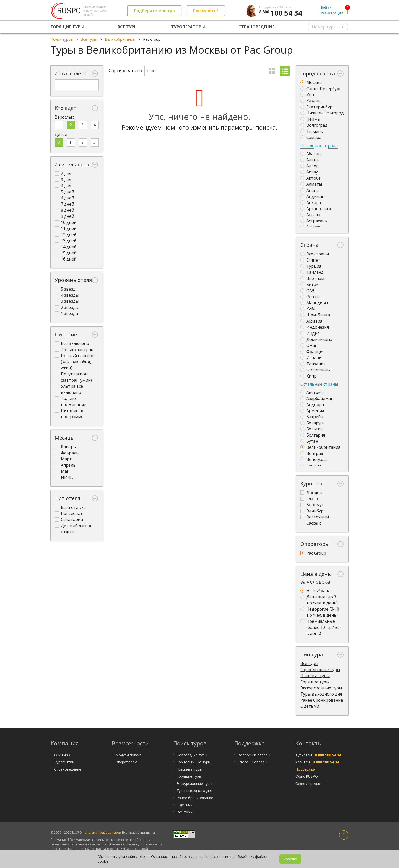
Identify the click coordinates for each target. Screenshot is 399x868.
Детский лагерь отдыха (74, 529)
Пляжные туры (315, 676)
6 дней (64, 198)
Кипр (308, 376)
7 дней (64, 204)
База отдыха (70, 507)
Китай (309, 284)
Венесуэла (313, 459)
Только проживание (70, 401)
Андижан (312, 196)
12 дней (66, 235)
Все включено (72, 343)
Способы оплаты (252, 762)
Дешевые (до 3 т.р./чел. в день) (319, 600)
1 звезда (66, 313)
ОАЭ (307, 291)
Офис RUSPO (307, 776)
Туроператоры (188, 27)
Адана (309, 160)
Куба (308, 309)
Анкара (311, 202)
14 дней (66, 247)
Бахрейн (312, 417)
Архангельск (316, 209)
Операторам (126, 762)
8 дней (64, 210)
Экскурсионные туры (321, 688)
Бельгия (311, 429)
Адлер (309, 166)
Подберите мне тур (154, 11)
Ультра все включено (69, 389)
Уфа (307, 95)
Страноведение (256, 27)
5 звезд (65, 289)
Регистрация (332, 13)
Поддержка (305, 769)
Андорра (312, 404)
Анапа (309, 190)
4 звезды (67, 295)
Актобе (310, 178)
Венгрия (312, 453)
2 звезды (67, 307)
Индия (310, 333)
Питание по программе (70, 414)
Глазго (310, 499)
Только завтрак (74, 350)
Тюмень (312, 131)
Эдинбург (313, 511)
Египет (310, 260)
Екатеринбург (317, 107)
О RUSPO (62, 755)
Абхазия (311, 321)
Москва (311, 82)
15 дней (66, 253)
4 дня (63, 186)
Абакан (310, 154)
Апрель (65, 465)
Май (62, 471)
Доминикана (316, 339)
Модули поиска (129, 755)
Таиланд (312, 272)
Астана (310, 215)
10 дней (66, 222)
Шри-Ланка (315, 315)
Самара (311, 137)
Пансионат (69, 513)
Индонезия (315, 327)
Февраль (67, 453)
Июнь (64, 477)
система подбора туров (103, 833)
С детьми (310, 706)
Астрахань (314, 221)
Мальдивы (314, 303)
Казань (310, 101)
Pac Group (313, 553)
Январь (65, 447)
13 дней (66, 241)
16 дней (66, 259)
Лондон (311, 493)
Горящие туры (67, 27)
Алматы (311, 184)
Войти (326, 7)
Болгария (313, 435)
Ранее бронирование (322, 700)
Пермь (310, 119)
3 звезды (67, 301)
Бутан (309, 441)
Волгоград (314, 125)
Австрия (311, 392)
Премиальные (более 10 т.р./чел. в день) (321, 627)
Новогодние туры (192, 755)
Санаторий (69, 519)
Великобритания (320, 447)
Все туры (128, 27)
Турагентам (64, 762)
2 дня (63, 173)
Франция (312, 352)
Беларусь (312, 423)
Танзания (313, 364)
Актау (309, 172)
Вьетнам (312, 278)
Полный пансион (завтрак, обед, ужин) (75, 362)
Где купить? (206, 11)
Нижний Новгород (322, 113)
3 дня (63, 180)
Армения (312, 411)
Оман (309, 345)
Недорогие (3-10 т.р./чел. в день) (320, 612)
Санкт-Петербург (321, 89)
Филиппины (315, 370)
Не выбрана (315, 591)
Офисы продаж (309, 783)
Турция (311, 266)
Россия (310, 297)
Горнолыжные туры (320, 670)
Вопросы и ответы (254, 755)
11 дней (66, 228)
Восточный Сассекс (315, 520)
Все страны (315, 254)
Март (63, 459)
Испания (312, 358)
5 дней (64, 192)
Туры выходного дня (321, 694)
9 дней (64, 216)
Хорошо (290, 859)
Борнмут (312, 505)
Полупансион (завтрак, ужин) (73, 377)
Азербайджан (317, 398)
